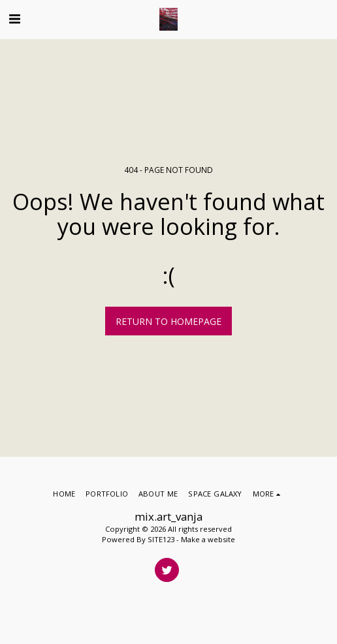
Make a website (208, 539)
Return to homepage (168, 321)
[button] (14, 19)
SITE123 (161, 539)
